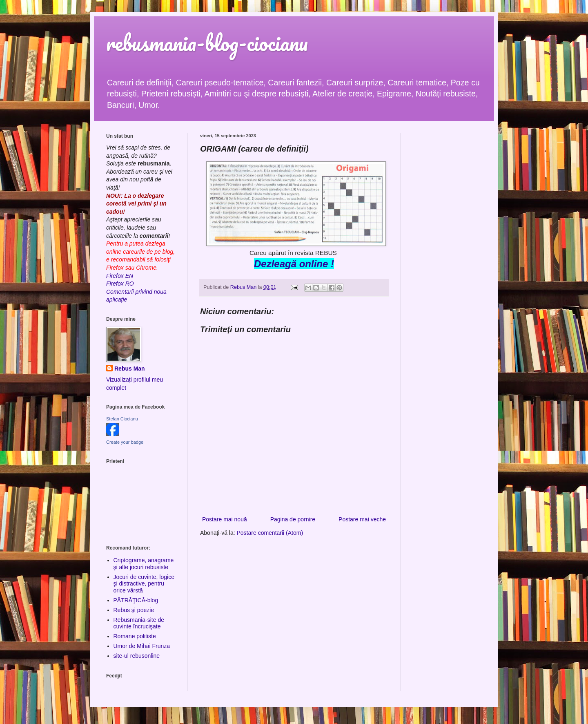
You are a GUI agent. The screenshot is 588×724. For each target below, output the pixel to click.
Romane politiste (135, 636)
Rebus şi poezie (134, 610)
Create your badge (125, 442)
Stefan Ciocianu (122, 419)
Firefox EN (120, 276)
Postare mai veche (362, 519)
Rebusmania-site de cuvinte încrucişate (139, 623)
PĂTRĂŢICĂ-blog (136, 600)
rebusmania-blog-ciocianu (207, 43)
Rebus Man (130, 369)
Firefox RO (120, 284)
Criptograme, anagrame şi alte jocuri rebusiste (144, 564)
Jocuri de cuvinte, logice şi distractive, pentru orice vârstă (144, 584)
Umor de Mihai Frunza (142, 646)
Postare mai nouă (225, 519)
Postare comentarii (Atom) (270, 533)
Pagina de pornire (293, 519)
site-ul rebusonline (137, 656)
